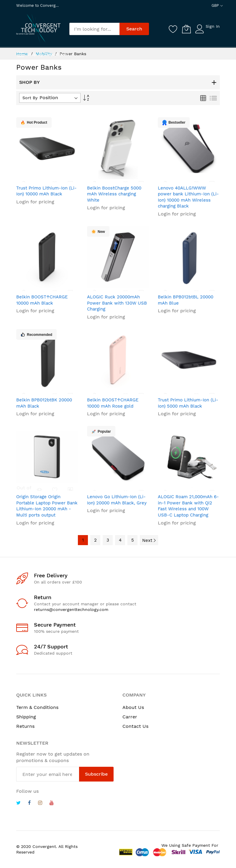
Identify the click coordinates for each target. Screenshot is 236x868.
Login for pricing (35, 202)
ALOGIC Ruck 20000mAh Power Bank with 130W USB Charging (117, 303)
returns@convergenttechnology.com (71, 609)
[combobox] (94, 29)
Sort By (30, 98)
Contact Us (135, 726)
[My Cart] (186, 29)
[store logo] (38, 28)
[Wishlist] (173, 29)
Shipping (26, 717)
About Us (133, 707)
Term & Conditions (37, 707)
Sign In (213, 26)
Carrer (130, 717)
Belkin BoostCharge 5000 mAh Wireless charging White (114, 194)
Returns (25, 726)
